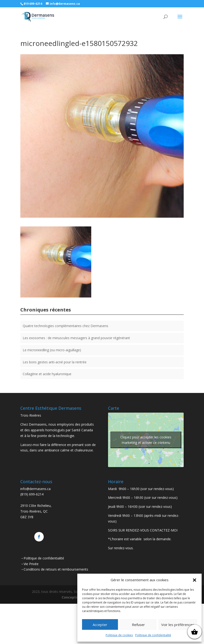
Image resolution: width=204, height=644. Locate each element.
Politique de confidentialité (153, 635)
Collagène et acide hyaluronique (47, 374)
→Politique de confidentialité (42, 558)
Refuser (138, 625)
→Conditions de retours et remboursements (54, 569)
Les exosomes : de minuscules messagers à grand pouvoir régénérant (76, 338)
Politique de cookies (119, 635)
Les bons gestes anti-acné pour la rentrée (55, 362)
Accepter (100, 625)
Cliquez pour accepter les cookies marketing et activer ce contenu (146, 440)
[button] (195, 580)
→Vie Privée (29, 564)
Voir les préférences (178, 625)
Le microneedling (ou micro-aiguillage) (52, 350)
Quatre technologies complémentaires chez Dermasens (65, 326)
